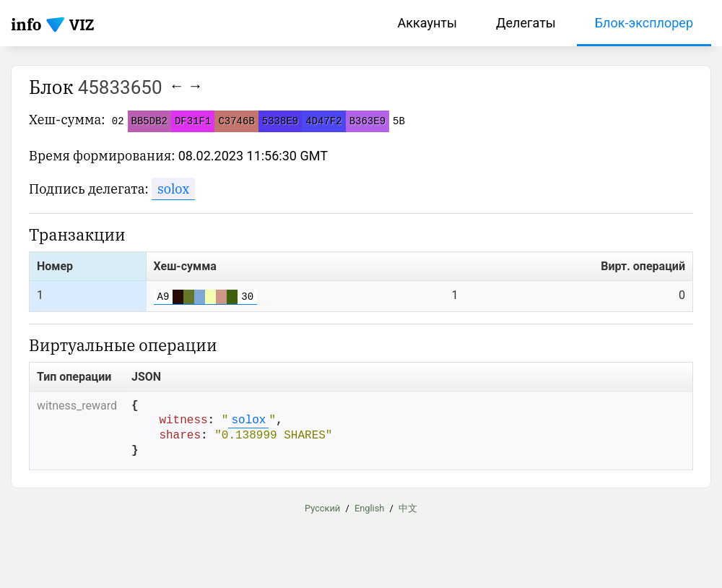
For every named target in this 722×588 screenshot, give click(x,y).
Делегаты (526, 23)
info (26, 24)
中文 (408, 509)
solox (173, 189)
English (369, 509)
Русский (322, 509)
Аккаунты (427, 23)
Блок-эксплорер (644, 23)
